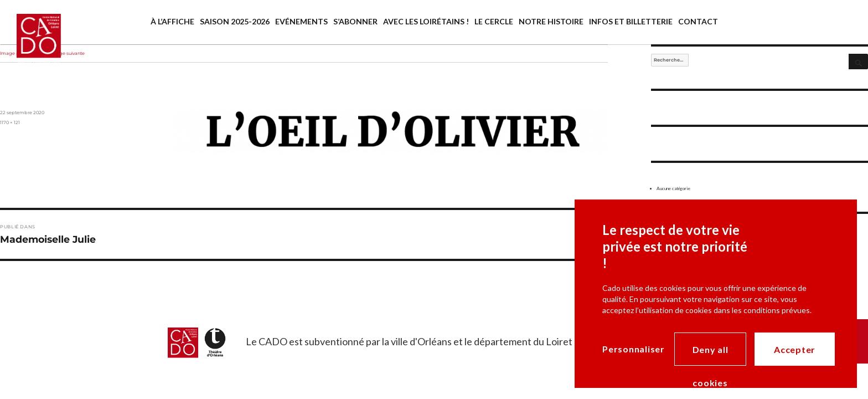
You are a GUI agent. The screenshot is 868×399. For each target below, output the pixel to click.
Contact (698, 21)
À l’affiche (172, 21)
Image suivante (68, 53)
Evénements (301, 21)
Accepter (795, 349)
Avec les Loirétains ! (426, 21)
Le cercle (494, 21)
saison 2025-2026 (235, 21)
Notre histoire (551, 21)
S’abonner (355, 21)
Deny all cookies (711, 355)
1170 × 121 (10, 122)
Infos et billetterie (631, 21)
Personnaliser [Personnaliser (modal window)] (634, 349)
